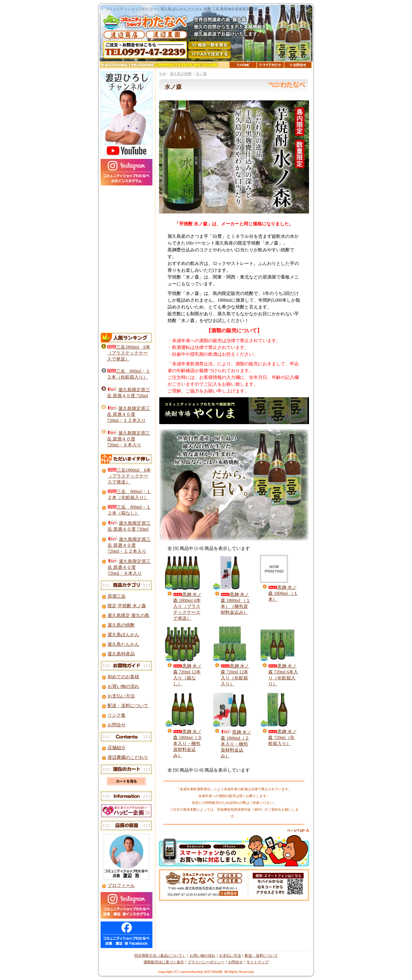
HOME (243, 65)
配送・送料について (128, 706)
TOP (162, 74)
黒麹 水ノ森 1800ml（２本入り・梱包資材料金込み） (236, 744)
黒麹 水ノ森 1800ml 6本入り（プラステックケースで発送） (187, 606)
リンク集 (117, 715)
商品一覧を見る (210, 45)
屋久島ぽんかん (123, 635)
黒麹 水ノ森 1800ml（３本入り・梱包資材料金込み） (187, 743)
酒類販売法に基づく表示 (164, 962)
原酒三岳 (117, 596)
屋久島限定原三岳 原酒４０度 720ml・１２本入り (128, 414)
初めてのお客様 (123, 677)
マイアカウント (270, 65)
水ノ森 (201, 74)
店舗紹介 (117, 748)
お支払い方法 (121, 696)
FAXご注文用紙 (210, 54)
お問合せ (298, 65)
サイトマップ (257, 962)
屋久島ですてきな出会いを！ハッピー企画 (126, 811)
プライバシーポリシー (206, 962)
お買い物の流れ (123, 686)
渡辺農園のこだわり (128, 757)
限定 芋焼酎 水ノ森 (127, 606)
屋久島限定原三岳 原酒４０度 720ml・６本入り (128, 439)
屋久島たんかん (123, 644)
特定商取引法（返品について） (160, 956)
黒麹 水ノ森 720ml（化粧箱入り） (282, 738)
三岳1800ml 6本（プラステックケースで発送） (129, 353)
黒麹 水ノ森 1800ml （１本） (283, 593)
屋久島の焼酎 (181, 74)
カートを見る (126, 781)
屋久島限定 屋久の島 (128, 615)
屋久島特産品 (121, 654)
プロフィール (121, 885)
